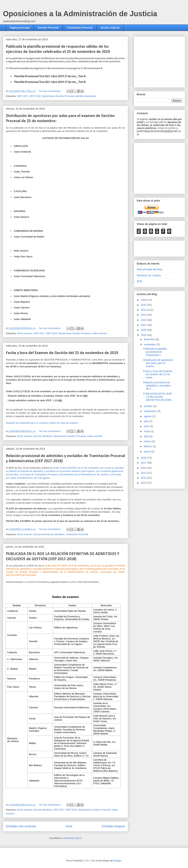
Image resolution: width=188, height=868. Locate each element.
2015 (144, 473)
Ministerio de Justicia (149, 275)
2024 (144, 310)
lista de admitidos (43, 436)
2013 (144, 483)
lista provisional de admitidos (49, 534)
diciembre (150, 339)
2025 (144, 305)
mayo (147, 431)
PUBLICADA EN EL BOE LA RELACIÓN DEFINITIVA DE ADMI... (158, 397)
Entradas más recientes (21, 826)
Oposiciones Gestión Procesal (58, 96)
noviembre (150, 344)
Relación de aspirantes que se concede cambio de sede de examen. (42, 423)
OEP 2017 (23, 96)
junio (147, 426)
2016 (144, 468)
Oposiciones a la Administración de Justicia (80, 14)
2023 (144, 315)
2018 (144, 458)
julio (146, 421)
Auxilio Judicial (110, 28)
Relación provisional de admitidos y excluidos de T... (157, 386)
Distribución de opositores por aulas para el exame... (158, 363)
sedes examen (100, 333)
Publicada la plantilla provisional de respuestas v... (155, 352)
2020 (144, 330)
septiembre (150, 411)
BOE (140, 281)
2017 (144, 463)
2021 (144, 325)
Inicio (69, 826)
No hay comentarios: (50, 91)
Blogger (117, 861)
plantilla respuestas (86, 96)
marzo (148, 441)
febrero (148, 446)
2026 (144, 300)
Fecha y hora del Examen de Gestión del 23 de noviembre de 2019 (62, 353)
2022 (144, 320)
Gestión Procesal (48, 28)
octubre (148, 406)
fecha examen (25, 333)
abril (147, 436)
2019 (144, 335)
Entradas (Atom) (73, 838)
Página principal (20, 28)
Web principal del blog (149, 269)
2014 (144, 478)
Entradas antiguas (113, 826)
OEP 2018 (35, 96)
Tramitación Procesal (80, 28)
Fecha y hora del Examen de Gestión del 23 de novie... (158, 374)
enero (147, 451)
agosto (148, 416)
